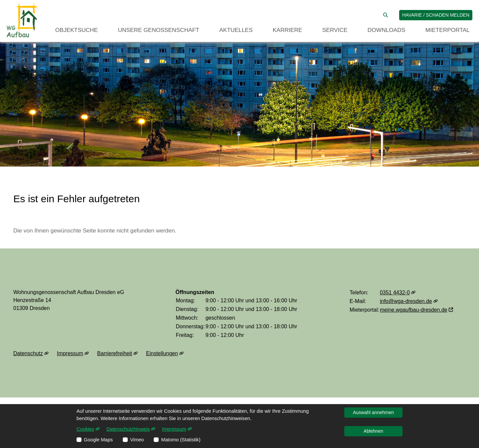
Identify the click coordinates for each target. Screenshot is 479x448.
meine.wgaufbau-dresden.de (416, 310)
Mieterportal (448, 30)
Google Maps (98, 440)
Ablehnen (373, 431)
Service (335, 30)
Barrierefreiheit (117, 354)
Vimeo (137, 440)
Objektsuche (77, 30)
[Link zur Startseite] (22, 20)
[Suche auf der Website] (386, 15)
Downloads (387, 30)
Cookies (88, 429)
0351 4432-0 (398, 293)
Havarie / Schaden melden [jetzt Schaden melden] (436, 15)
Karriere (288, 30)
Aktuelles (236, 30)
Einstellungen (165, 354)
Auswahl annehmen (373, 412)
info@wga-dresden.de (409, 301)
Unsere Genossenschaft (159, 30)
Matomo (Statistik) (181, 440)
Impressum (73, 354)
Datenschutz (31, 354)
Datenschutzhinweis (131, 429)
